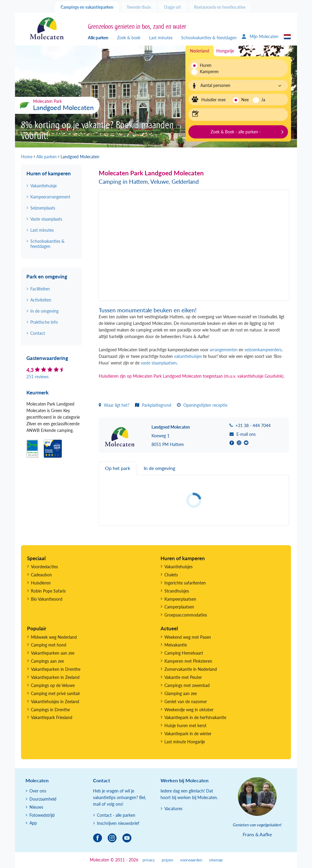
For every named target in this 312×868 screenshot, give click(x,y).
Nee (245, 100)
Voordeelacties (44, 567)
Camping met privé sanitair (55, 693)
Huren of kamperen (49, 173)
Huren (206, 65)
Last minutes (161, 38)
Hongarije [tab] (225, 51)
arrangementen (224, 350)
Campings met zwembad (187, 685)
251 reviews (37, 377)
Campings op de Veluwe (53, 685)
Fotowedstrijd (42, 815)
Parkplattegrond (153, 405)
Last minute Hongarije (185, 742)
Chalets (171, 575)
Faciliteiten (40, 289)
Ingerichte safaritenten (185, 583)
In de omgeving (44, 311)
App (33, 823)
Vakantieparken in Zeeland (55, 677)
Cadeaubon (41, 575)
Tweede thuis (139, 7)
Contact (38, 333)
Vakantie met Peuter (183, 677)
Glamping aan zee (181, 693)
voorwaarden (191, 860)
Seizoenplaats (43, 208)
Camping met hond (49, 645)
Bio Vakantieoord (47, 599)
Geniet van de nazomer (186, 702)
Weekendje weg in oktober (189, 710)
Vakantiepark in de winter (188, 734)
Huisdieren (41, 583)
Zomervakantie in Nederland (191, 669)
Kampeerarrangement (50, 197)
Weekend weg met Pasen (188, 637)
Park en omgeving (47, 276)
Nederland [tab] (199, 51)
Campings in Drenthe (50, 710)
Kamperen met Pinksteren (188, 661)
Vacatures (173, 809)
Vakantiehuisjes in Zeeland (55, 702)
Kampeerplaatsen (180, 599)
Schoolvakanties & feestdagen (209, 38)
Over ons (38, 791)
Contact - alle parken (116, 815)
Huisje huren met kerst (185, 725)
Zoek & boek (129, 38)
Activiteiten (41, 300)
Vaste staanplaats (46, 219)
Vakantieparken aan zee (53, 653)
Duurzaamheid (43, 799)
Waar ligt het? (114, 405)
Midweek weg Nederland (54, 637)
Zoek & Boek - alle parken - (236, 132)
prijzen (167, 860)
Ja (263, 100)
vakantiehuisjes (189, 356)
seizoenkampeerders (263, 350)
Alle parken (98, 38)
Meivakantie (176, 645)
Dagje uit (172, 7)
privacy (149, 860)
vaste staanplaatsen (159, 363)
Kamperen (207, 71)
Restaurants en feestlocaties (220, 7)
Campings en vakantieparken (87, 7)
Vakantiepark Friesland (52, 717)
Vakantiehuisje (43, 186)
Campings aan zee (47, 661)
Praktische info (44, 322)
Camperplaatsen (179, 607)
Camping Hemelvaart (184, 653)
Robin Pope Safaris (48, 591)
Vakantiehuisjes (178, 567)
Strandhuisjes (177, 591)
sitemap (216, 860)
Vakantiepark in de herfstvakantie (195, 717)
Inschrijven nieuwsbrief (118, 823)
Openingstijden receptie (202, 405)
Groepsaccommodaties (186, 615)
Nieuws (36, 807)
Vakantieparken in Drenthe (56, 669)
